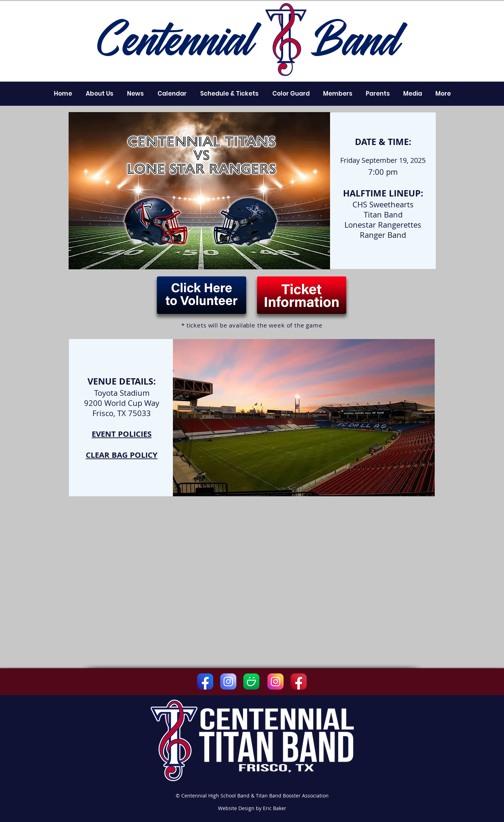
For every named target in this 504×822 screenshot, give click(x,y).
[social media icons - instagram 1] (275, 682)
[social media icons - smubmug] (251, 682)
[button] (99, 94)
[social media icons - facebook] (205, 682)
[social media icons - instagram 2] (228, 682)
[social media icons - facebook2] (299, 682)
